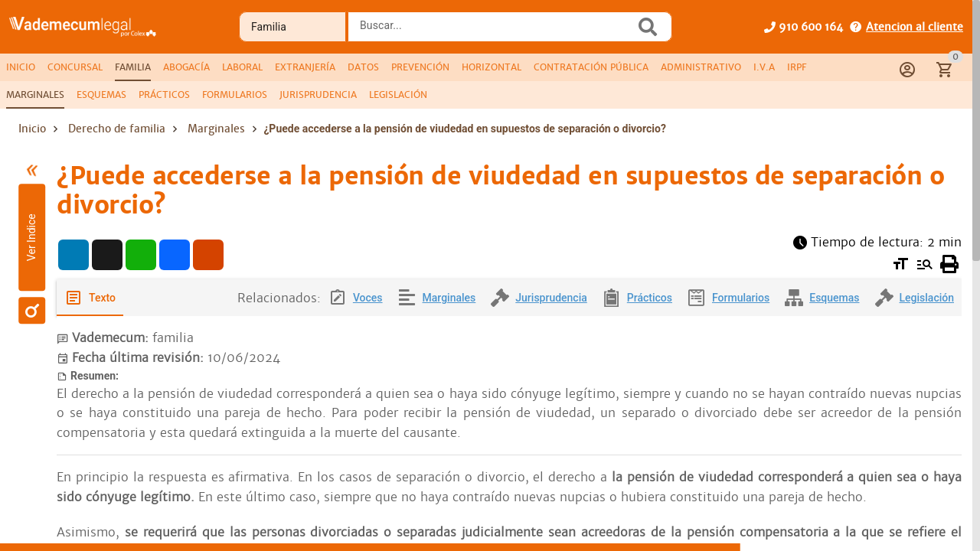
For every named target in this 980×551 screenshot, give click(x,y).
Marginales (216, 129)
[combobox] (495, 31)
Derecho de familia (117, 129)
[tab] (21, 67)
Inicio (32, 129)
